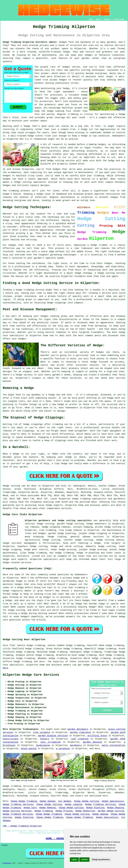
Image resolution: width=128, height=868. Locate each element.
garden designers (78, 729)
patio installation (113, 745)
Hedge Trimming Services (18, 804)
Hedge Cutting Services (17, 811)
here (5, 668)
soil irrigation (51, 742)
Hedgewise (7, 863)
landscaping (43, 745)
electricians (11, 739)
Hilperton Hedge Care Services (31, 675)
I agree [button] (74, 860)
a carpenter (63, 749)
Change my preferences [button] (101, 860)
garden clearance (80, 732)
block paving (29, 749)
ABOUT (98, 20)
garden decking (92, 742)
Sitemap (5, 845)
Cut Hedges (65, 801)
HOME (91, 20)
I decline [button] (84, 860)
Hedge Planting (95, 808)
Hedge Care (30, 808)
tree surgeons (42, 732)
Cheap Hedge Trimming (24, 801)
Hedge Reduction (85, 811)
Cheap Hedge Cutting (86, 801)
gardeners (76, 745)
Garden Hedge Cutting (111, 811)
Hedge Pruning (64, 811)
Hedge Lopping (74, 804)
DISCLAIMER (119, 20)
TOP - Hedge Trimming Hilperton (22, 826)
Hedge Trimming (44, 811)
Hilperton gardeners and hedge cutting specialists (58, 521)
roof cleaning (80, 739)
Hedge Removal (48, 808)
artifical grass (97, 736)
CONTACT (107, 20)
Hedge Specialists (113, 801)
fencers (45, 739)
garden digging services (53, 736)
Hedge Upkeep (48, 801)
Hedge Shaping (115, 808)
